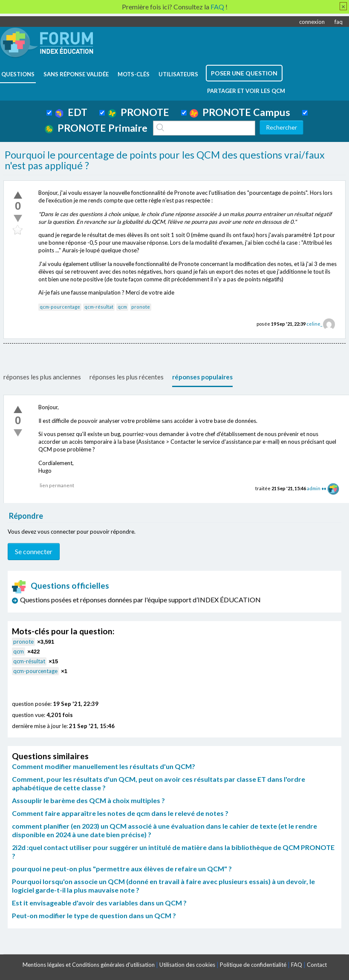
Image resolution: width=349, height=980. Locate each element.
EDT (71, 112)
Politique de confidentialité (253, 965)
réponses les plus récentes (127, 377)
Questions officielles (61, 585)
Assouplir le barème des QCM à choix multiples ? (88, 800)
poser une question (244, 73)
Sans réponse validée (76, 74)
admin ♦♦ (316, 488)
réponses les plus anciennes (42, 377)
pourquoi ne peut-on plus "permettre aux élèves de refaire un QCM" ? (122, 869)
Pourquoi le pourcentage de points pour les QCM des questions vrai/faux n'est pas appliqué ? (165, 160)
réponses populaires (202, 377)
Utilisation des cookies (187, 965)
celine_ (314, 324)
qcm (122, 307)
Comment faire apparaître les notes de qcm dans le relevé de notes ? (120, 813)
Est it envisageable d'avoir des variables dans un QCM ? (99, 903)
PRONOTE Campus (240, 112)
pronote (141, 307)
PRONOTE (138, 112)
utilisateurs (178, 74)
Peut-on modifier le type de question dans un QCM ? (94, 915)
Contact (317, 965)
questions (18, 74)
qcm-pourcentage (60, 307)
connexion (312, 22)
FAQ (297, 965)
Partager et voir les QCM (246, 91)
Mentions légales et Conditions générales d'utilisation (89, 965)
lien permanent (57, 485)
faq (339, 22)
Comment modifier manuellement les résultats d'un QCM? (104, 766)
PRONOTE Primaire (96, 128)
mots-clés (134, 74)
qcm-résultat (99, 307)
